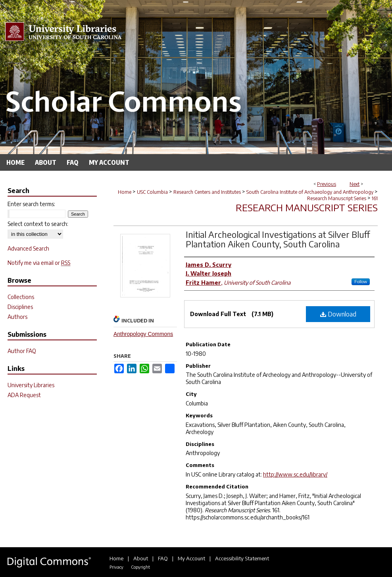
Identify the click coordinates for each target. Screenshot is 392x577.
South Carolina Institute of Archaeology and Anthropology (310, 192)
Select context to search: (38, 224)
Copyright (140, 567)
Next (355, 184)
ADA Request (24, 395)
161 (375, 198)
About (141, 558)
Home (125, 192)
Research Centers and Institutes (207, 192)
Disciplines (20, 307)
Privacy (116, 567)
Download (338, 314)
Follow (361, 282)
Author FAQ (22, 351)
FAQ (163, 558)
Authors (17, 317)
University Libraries (31, 385)
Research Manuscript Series (337, 198)
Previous (327, 184)
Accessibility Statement (242, 558)
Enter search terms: (31, 204)
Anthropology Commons (143, 334)
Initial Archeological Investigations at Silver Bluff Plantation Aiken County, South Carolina (278, 239)
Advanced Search (28, 248)
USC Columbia (152, 192)
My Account (191, 558)
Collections (21, 297)
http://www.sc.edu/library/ (295, 474)
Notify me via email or (39, 263)
